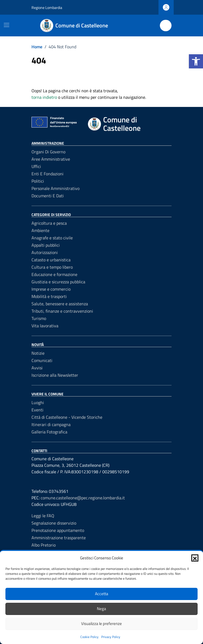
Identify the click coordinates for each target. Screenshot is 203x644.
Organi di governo (48, 152)
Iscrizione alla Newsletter (55, 375)
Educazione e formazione (54, 274)
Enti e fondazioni (47, 174)
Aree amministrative (51, 159)
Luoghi (38, 402)
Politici (38, 181)
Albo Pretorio (44, 545)
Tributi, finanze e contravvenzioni (62, 311)
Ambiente (40, 230)
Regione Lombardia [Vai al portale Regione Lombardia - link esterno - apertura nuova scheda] (47, 7)
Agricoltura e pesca (49, 223)
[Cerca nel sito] (166, 26)
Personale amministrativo (55, 188)
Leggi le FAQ (43, 516)
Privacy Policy (111, 637)
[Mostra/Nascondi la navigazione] (7, 25)
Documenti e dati (48, 196)
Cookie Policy (89, 637)
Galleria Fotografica (49, 432)
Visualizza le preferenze (101, 624)
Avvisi (37, 368)
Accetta (102, 594)
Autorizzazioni (45, 252)
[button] (196, 61)
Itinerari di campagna (51, 424)
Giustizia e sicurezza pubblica (58, 282)
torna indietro (44, 97)
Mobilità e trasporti (49, 296)
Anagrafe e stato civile (52, 238)
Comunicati (42, 360)
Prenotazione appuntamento (58, 530)
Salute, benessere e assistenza (60, 304)
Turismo (39, 318)
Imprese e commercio (51, 289)
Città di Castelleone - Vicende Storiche (67, 417)
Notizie (38, 353)
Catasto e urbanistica (51, 260)
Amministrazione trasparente (59, 538)
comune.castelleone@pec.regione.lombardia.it (83, 498)
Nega (101, 609)
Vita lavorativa (45, 326)
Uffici (36, 166)
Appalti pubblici (46, 245)
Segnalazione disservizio (54, 523)
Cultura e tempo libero (52, 267)
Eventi (37, 410)
